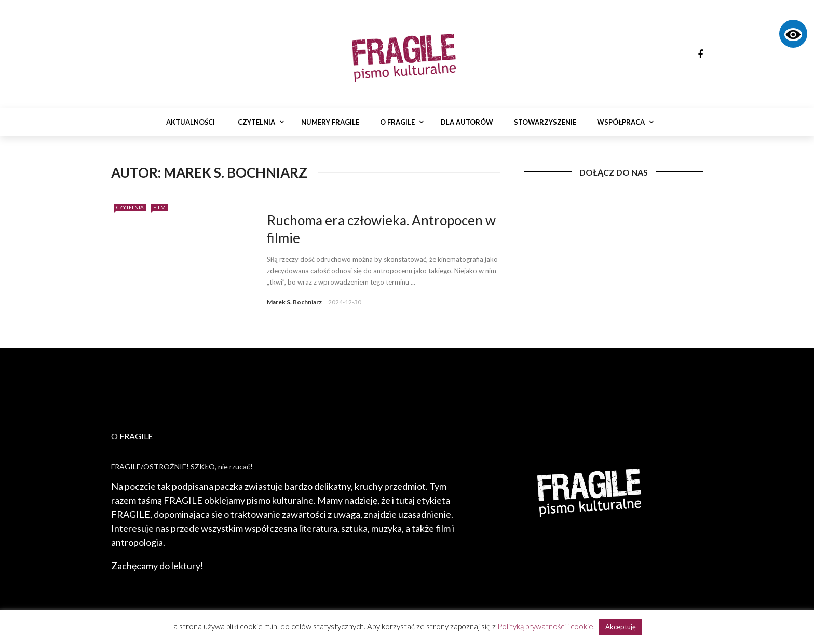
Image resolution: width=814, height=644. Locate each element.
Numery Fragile (330, 122)
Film (159, 207)
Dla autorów (467, 122)
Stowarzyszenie (545, 122)
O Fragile (397, 122)
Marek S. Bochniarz (294, 302)
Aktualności (191, 122)
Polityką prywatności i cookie (545, 626)
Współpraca (621, 122)
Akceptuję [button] (621, 627)
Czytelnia (256, 122)
